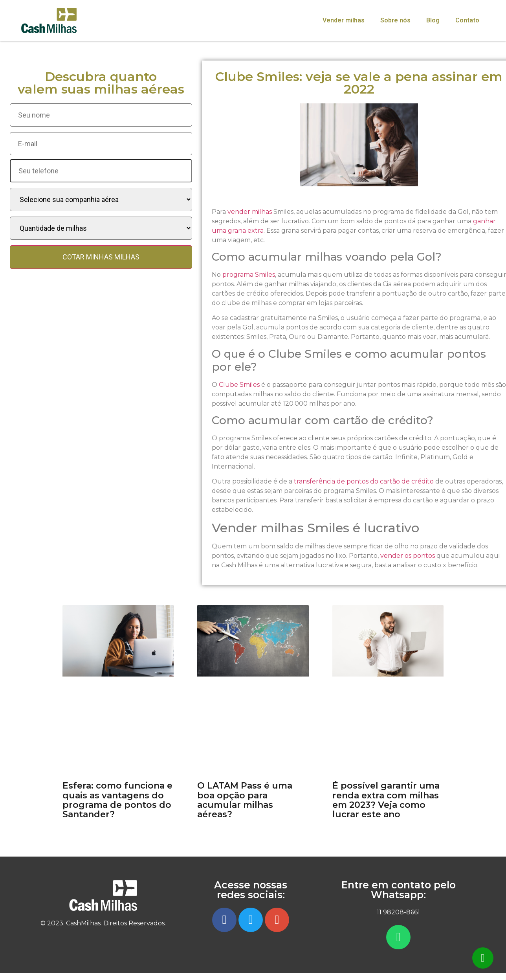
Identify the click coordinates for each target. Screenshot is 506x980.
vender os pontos (408, 556)
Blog (433, 20)
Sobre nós (395, 20)
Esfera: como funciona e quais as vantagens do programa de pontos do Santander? (117, 800)
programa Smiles (249, 275)
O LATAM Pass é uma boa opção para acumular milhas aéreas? (245, 800)
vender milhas (250, 212)
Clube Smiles (239, 385)
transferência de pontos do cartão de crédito (363, 481)
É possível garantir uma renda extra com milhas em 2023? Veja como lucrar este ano (386, 800)
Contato (467, 20)
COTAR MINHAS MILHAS (101, 257)
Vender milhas (344, 20)
